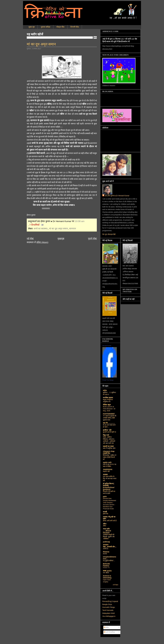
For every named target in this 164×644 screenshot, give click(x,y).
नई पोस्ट (30, 239)
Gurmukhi (106, 607)
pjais (105, 497)
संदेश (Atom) (42, 242)
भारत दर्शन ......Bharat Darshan (107, 531)
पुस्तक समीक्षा (46, 27)
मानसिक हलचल (108, 398)
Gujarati (115, 601)
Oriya (110, 604)
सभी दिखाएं (116, 585)
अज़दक (105, 475)
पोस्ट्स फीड (60, 27)
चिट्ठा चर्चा (106, 435)
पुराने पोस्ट (92, 239)
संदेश (106, 627)
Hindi (113, 613)
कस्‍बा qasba (107, 571)
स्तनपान (73, 229)
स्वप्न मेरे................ (109, 423)
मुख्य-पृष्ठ (32, 27)
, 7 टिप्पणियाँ (34, 225)
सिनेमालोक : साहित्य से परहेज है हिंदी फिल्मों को (110, 457)
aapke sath (107, 462)
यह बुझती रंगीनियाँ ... (109, 561)
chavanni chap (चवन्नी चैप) (109, 452)
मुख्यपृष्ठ (61, 239)
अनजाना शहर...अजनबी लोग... (110, 546)
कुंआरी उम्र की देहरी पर (109, 432)
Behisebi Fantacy (106, 565)
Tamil (104, 610)
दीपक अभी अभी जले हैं (110, 521)
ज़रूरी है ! (106, 549)
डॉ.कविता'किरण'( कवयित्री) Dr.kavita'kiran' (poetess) (109, 487)
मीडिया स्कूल (107, 405)
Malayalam (106, 613)
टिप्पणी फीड (75, 27)
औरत (105, 524)
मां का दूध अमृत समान (41, 44)
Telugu (112, 607)
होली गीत (106, 514)
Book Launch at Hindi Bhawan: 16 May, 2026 (109, 409)
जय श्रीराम (106, 573)
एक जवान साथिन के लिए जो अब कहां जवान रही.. (110, 478)
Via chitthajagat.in (109, 616)
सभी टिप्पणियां (109, 632)
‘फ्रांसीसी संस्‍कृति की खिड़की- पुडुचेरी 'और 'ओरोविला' (109, 537)
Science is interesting (107, 577)
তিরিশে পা (106, 568)
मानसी (105, 512)
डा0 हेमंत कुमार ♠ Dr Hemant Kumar (117, 196)
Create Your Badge (108, 380)
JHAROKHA (108, 469)
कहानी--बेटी (106, 471)
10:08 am (80, 221)
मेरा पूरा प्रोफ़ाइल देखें (109, 234)
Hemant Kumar (107, 346)
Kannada (110, 610)
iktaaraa (106, 552)
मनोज (105, 391)
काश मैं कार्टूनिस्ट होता (109, 448)
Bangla (105, 604)
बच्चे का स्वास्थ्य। (41, 229)
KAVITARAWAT (109, 414)
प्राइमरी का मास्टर (108, 446)
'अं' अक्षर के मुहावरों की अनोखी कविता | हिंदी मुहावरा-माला (110, 418)
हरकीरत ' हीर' (107, 430)
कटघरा (105, 554)
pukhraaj (106, 542)
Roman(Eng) (107, 601)
